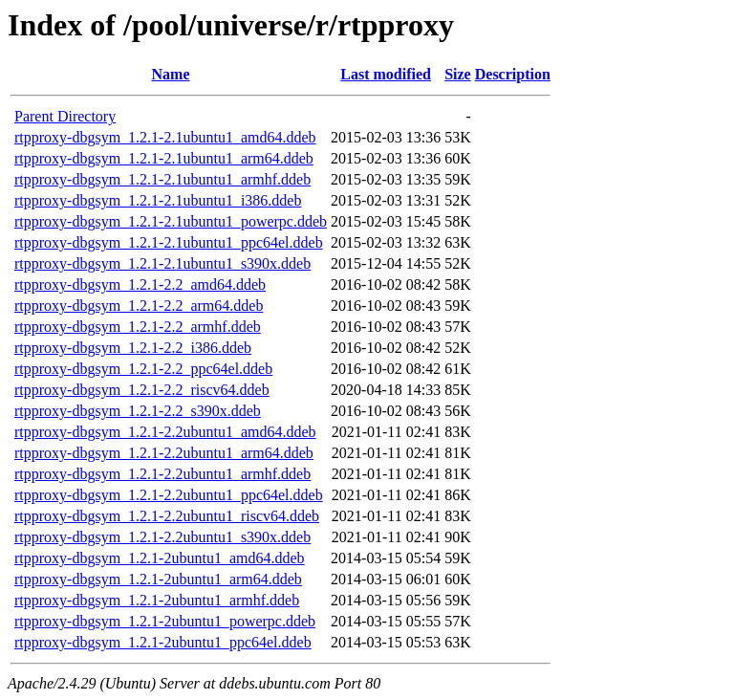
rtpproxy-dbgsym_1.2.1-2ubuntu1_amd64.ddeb (160, 558)
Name (171, 74)
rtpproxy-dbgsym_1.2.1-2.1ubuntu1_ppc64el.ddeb (169, 242)
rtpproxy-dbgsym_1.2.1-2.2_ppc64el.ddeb (143, 369)
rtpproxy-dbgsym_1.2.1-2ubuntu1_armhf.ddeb (157, 600)
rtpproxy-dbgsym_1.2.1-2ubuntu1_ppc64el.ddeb (163, 642)
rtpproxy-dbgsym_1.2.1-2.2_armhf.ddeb (138, 327)
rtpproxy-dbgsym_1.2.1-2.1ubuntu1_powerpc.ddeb (171, 221)
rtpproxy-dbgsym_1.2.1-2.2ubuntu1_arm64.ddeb (164, 453)
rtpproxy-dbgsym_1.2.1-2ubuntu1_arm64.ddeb (158, 579)
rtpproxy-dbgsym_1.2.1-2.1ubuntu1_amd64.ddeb (165, 137)
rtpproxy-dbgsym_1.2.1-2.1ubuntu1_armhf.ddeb (162, 179)
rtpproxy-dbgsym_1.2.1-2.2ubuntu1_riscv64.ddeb (167, 516)
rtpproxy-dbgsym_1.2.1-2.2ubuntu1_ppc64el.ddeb (169, 495)
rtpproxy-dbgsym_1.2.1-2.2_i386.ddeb (133, 348)
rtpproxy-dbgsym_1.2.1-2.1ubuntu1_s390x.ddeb (162, 263)
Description (513, 74)
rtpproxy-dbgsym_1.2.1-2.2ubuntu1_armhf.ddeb (162, 474)
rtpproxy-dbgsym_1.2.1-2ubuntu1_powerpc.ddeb (165, 621)
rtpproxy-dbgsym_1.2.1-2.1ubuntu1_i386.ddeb (158, 200)
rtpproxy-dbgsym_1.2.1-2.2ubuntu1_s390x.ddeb (162, 537)
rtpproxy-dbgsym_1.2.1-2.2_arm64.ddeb (139, 306)
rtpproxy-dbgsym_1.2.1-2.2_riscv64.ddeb (142, 390)
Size (458, 74)
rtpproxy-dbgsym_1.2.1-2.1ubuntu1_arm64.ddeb (164, 158)
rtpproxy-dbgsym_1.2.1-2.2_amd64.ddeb (140, 284)
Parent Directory (65, 116)
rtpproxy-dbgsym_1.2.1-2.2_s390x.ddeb (138, 411)
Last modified (386, 74)
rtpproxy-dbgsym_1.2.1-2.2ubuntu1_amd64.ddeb (165, 432)
